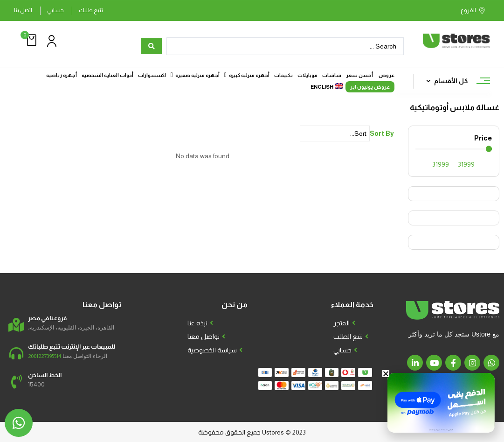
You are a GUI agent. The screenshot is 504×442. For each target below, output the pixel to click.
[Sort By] (335, 133)
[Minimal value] (454, 149)
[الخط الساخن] (16, 382)
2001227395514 (45, 356)
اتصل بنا (23, 10)
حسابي (55, 10)
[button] (30, 40)
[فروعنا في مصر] (16, 325)
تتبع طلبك (91, 10)
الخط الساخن (45, 375)
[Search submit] (152, 46)
